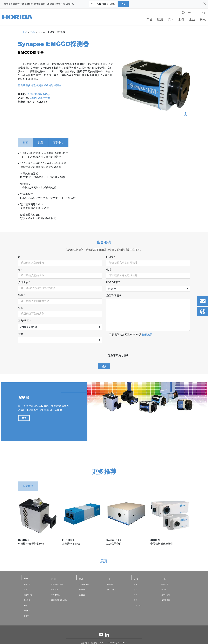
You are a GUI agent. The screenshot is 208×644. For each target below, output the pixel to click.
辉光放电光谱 (84, 585)
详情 (24, 418)
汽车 (25, 590)
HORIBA (23, 32)
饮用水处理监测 (57, 585)
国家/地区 (25, 321)
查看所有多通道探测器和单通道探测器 (40, 86)
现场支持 (110, 585)
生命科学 (27, 600)
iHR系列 (155, 540)
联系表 (164, 590)
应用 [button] (160, 20)
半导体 (26, 616)
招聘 (136, 595)
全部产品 (27, 585)
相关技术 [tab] (28, 487)
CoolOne (24, 540)
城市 (21, 308)
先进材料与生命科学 (39, 95)
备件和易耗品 (111, 590)
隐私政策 (147, 335)
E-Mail (111, 257)
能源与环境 (28, 595)
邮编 (21, 296)
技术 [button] (171, 20)
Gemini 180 (114, 540)
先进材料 (27, 611)
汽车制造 (55, 590)
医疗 (25, 606)
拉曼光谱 (82, 595)
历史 (136, 600)
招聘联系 (165, 585)
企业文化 (137, 606)
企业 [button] (192, 20)
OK (123, 4)
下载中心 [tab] (58, 143)
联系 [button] (203, 20)
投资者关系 (166, 600)
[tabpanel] (104, 412)
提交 (104, 366)
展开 (104, 562)
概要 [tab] (25, 143)
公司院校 (24, 283)
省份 (21, 334)
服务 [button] (181, 20)
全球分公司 (166, 595)
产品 (149, 20)
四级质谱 (82, 590)
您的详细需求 (115, 296)
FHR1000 (68, 540)
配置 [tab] (41, 143)
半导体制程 (55, 595)
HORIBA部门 (113, 283)
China (189, 13)
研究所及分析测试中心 (60, 600)
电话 (109, 270)
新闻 (136, 585)
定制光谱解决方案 (40, 98)
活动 (136, 590)
